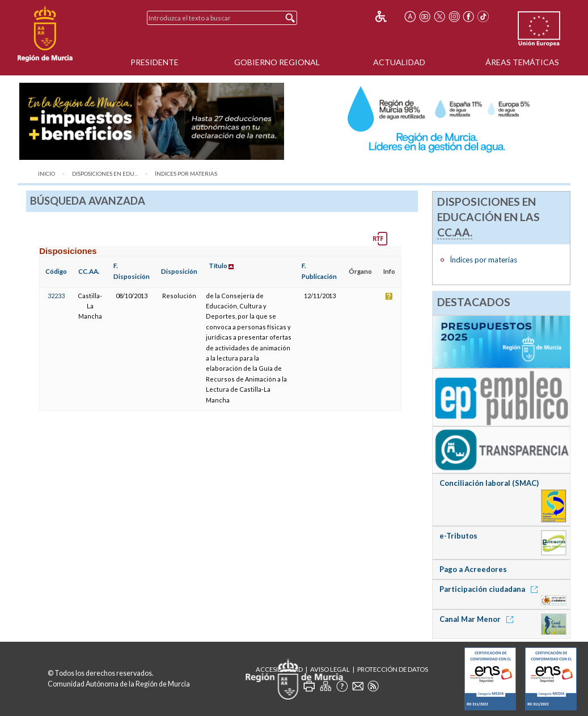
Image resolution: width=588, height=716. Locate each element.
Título (218, 266)
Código (56, 271)
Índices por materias (186, 174)
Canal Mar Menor (478, 619)
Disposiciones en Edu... (105, 174)
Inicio (46, 174)
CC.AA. (89, 271)
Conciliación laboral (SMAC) (489, 483)
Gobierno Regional (277, 62)
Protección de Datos (393, 669)
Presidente (155, 62)
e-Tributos (458, 536)
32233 (56, 296)
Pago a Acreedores (473, 569)
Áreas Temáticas (522, 62)
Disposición (179, 271)
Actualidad (399, 62)
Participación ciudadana (490, 589)
